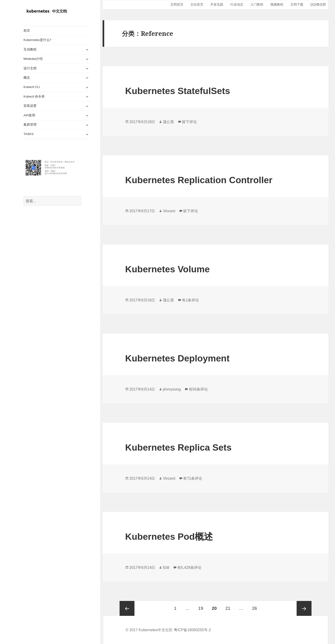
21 (228, 606)
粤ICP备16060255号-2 (192, 630)
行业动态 (237, 4)
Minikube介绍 (33, 59)
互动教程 (30, 49)
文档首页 (177, 4)
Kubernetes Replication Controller (199, 180)
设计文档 (30, 68)
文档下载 (297, 4)
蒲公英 (168, 122)
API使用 (29, 115)
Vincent (169, 211)
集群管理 (30, 125)
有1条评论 (190, 300)
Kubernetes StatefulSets (178, 91)
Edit (166, 568)
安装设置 (30, 106)
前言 (27, 31)
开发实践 (217, 4)
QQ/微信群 (318, 4)
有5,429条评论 (189, 568)
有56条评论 (198, 389)
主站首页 (197, 4)
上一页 (127, 608)
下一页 (304, 608)
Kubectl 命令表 (34, 96)
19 (201, 606)
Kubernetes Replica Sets (178, 447)
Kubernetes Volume (167, 269)
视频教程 (277, 4)
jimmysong (172, 389)
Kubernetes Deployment (177, 358)
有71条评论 (193, 478)
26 (254, 606)
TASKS (29, 134)
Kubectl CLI (32, 87)
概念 (27, 78)
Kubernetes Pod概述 (169, 537)
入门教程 (257, 4)
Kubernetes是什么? (37, 40)
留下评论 (189, 122)
